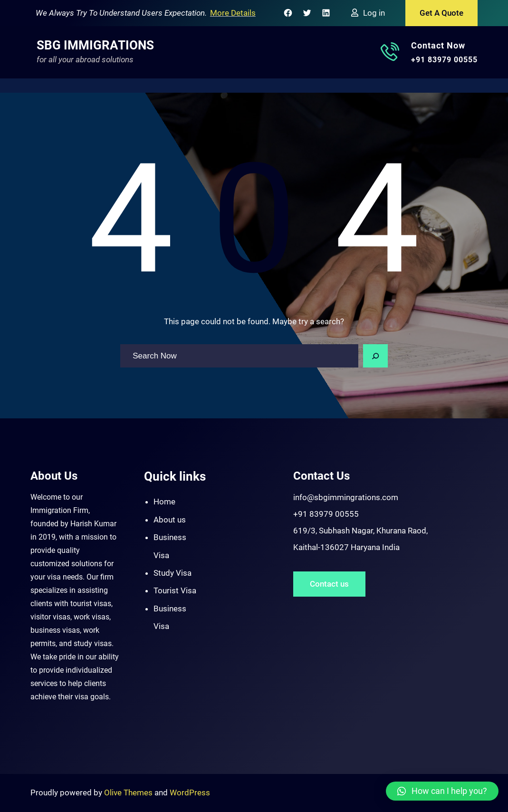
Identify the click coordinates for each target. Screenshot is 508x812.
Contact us (329, 584)
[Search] (375, 356)
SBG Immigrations (95, 45)
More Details (233, 13)
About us (170, 520)
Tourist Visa (175, 590)
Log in (374, 13)
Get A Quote (441, 13)
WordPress (190, 793)
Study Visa (173, 573)
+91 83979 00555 (444, 60)
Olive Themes (129, 793)
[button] (442, 791)
